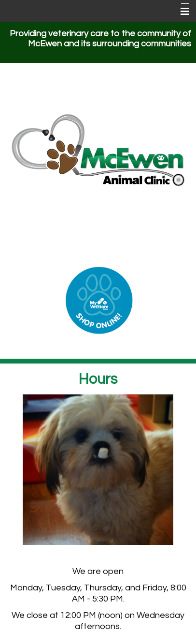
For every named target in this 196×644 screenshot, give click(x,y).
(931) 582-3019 (98, 247)
